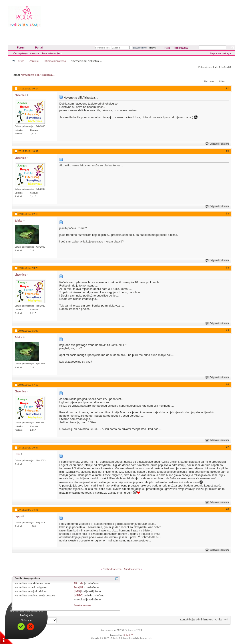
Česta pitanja (20, 53)
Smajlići (78, 587)
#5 (227, 330)
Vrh (226, 619)
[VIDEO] (79, 595)
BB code (79, 583)
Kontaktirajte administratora (197, 619)
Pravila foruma (83, 605)
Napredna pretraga (221, 53)
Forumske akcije (51, 53)
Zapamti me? (138, 48)
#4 (227, 268)
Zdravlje (34, 61)
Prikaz (222, 81)
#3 (227, 214)
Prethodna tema (112, 569)
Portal (39, 48)
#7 (227, 447)
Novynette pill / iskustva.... (38, 75)
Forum (21, 48)
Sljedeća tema (132, 569)
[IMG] (77, 591)
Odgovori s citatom (217, 144)
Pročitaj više (27, 615)
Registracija (181, 48)
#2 (227, 151)
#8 (227, 509)
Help (167, 48)
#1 (227, 88)
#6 (227, 384)
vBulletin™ (128, 635)
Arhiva (219, 619)
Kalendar (35, 53)
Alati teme (209, 81)
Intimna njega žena (55, 61)
